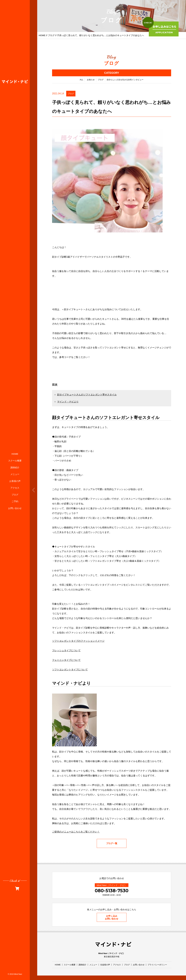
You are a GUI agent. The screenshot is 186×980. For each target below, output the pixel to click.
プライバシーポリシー (157, 965)
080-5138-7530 (112, 891)
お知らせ (91, 80)
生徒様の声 (105, 965)
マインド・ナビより (68, 402)
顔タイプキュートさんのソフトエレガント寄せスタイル (87, 395)
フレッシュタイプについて (66, 650)
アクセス (15, 488)
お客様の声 (15, 481)
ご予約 (15, 501)
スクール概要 (15, 461)
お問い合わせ (15, 508)
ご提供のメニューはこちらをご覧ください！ (76, 832)
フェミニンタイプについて (66, 660)
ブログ (15, 495)
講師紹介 (15, 467)
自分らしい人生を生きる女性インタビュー (125, 80)
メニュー (15, 474)
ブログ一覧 (112, 843)
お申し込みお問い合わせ (112, 917)
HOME (15, 454)
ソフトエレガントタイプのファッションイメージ (78, 641)
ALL (81, 80)
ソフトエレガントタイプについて (70, 670)
